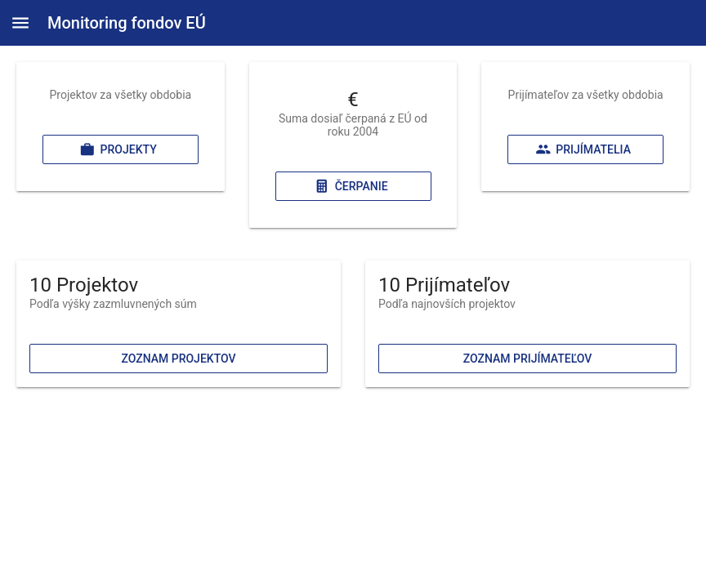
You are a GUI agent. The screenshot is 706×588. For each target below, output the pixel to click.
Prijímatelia (583, 149)
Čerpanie (351, 186)
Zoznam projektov (178, 359)
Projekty (118, 149)
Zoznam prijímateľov (528, 359)
